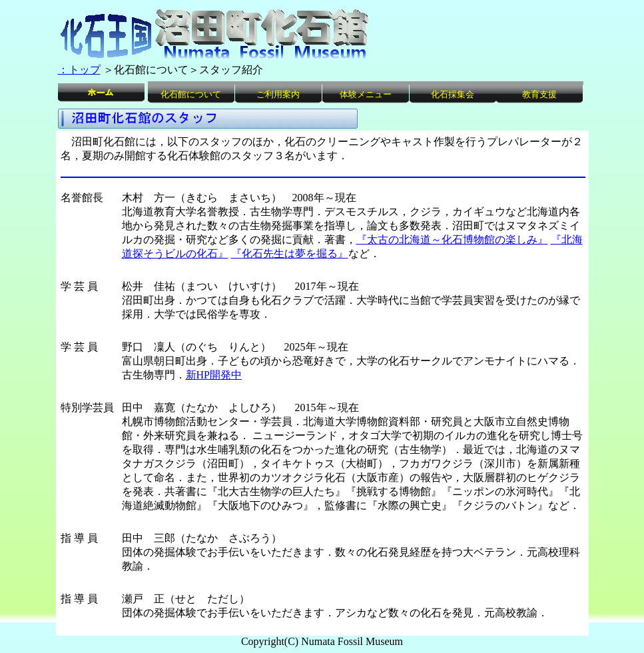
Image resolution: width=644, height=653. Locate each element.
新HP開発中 (214, 375)
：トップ (79, 70)
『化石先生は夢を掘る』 (290, 254)
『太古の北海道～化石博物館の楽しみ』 (452, 240)
